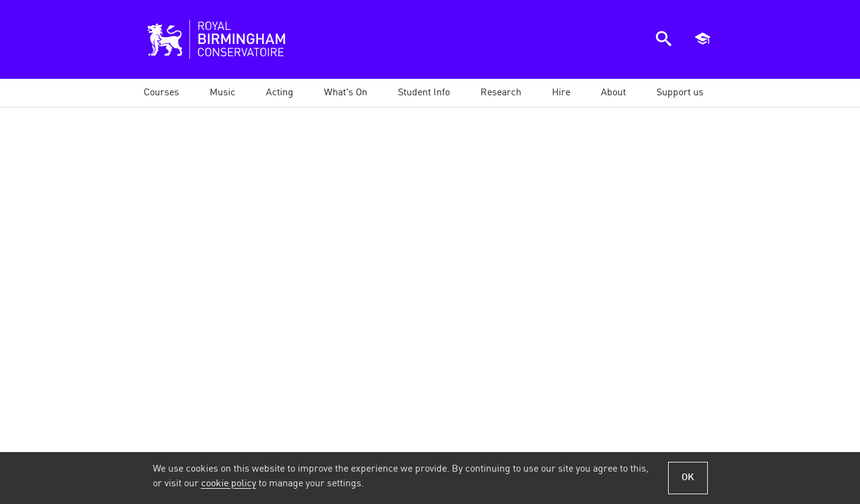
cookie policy (229, 484)
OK (688, 478)
